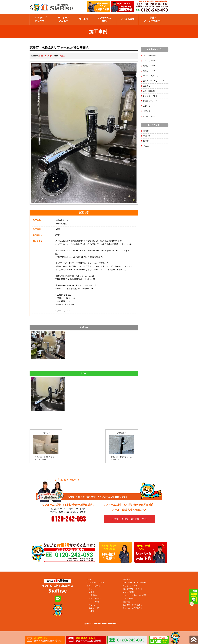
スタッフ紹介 (128, 598)
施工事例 (83, 19)
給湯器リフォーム (150, 101)
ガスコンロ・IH (95, 598)
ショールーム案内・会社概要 (134, 595)
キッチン (92, 605)
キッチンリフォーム (151, 76)
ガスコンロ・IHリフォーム (154, 81)
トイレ (92, 589)
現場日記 (127, 602)
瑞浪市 (146, 141)
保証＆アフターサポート (133, 589)
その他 (146, 146)
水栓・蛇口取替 (46, 56)
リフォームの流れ (130, 586)
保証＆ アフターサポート (153, 19)
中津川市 (147, 136)
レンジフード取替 (150, 96)
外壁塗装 (147, 111)
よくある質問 (128, 19)
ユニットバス (94, 608)
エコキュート (148, 86)
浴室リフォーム (149, 71)
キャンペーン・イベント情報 (134, 582)
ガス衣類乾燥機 (149, 55)
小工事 (92, 611)
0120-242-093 (68, 519)
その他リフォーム (150, 116)
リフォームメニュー (64, 19)
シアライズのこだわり (41, 19)
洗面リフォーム (149, 66)
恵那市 (62, 56)
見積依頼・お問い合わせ (133, 605)
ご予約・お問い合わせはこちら (130, 519)
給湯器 (92, 592)
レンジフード (94, 602)
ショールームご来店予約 (133, 608)
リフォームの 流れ (104, 19)
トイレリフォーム (150, 61)
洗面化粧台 (93, 595)
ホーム (89, 579)
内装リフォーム (149, 106)
